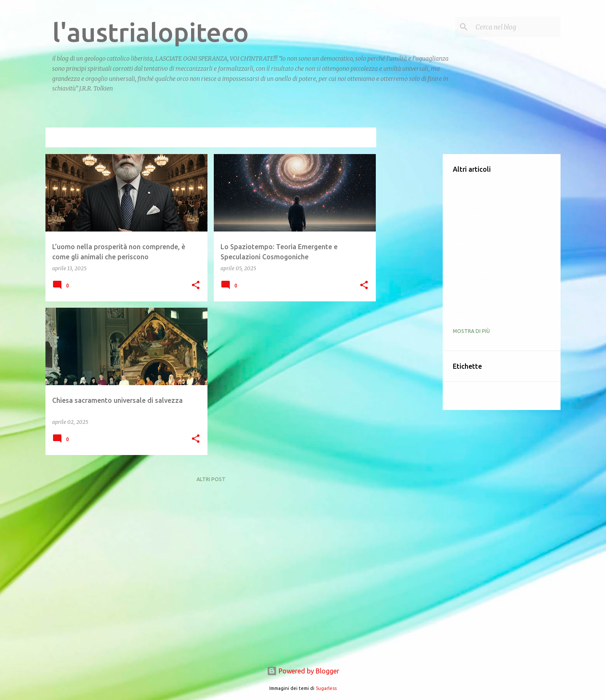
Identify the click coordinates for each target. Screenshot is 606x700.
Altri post (211, 479)
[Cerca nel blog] (516, 27)
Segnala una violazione (487, 396)
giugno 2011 (471, 259)
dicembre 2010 (474, 229)
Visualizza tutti (347, 138)
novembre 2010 (475, 215)
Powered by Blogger (303, 671)
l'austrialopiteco (150, 32)
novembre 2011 (475, 288)
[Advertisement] (409, 280)
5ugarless (326, 688)
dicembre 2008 (475, 185)
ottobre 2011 (471, 274)
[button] (196, 286)
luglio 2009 (469, 200)
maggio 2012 (472, 318)
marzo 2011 (469, 244)
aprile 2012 (468, 303)
